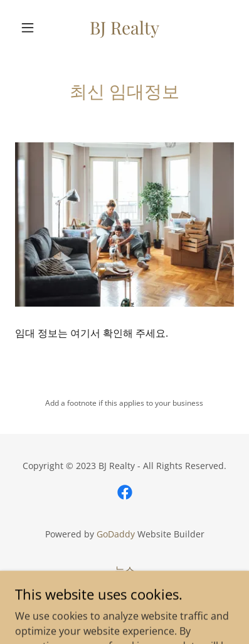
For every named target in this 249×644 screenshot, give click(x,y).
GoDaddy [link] (116, 534)
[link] (124, 28)
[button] (31, 28)
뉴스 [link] (125, 570)
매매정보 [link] (125, 589)
